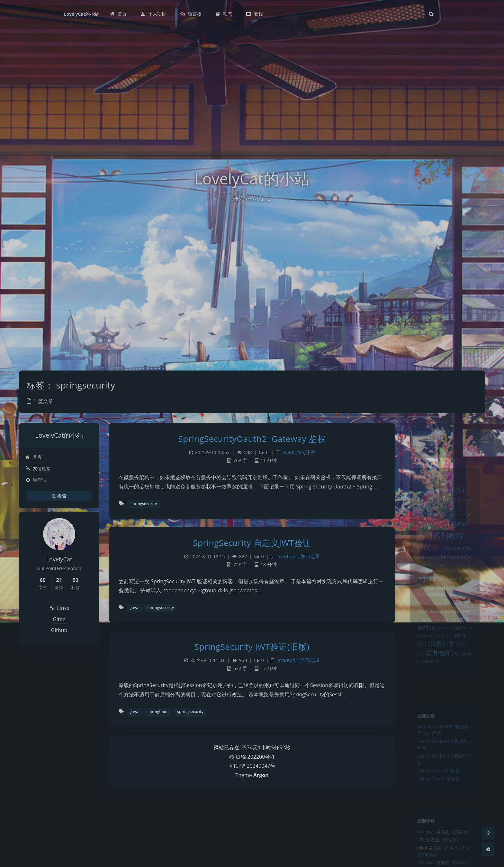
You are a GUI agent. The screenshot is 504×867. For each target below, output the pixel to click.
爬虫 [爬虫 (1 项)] (426, 663)
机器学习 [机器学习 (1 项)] (446, 654)
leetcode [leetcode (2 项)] (426, 571)
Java (134, 608)
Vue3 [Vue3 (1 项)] (446, 625)
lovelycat (423, 835)
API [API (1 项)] (469, 505)
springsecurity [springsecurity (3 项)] (436, 615)
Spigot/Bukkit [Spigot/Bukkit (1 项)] (458, 597)
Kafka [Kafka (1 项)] (437, 562)
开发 (310, 452)
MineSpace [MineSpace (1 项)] (424, 580)
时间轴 (36, 480)
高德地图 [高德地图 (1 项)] (428, 693)
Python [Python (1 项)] (458, 580)
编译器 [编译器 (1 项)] (441, 663)
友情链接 (38, 468)
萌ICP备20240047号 (252, 766)
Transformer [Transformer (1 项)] (425, 625)
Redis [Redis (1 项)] (425, 588)
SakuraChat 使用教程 (437, 781)
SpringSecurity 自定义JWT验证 (252, 543)
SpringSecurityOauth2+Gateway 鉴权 (252, 439)
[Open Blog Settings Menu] (488, 849)
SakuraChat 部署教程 (437, 790)
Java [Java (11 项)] (437, 532)
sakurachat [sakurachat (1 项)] (460, 588)
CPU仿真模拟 (428, 447)
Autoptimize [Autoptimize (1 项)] (425, 514)
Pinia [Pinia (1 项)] (442, 580)
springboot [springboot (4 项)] (434, 605)
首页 (34, 457)
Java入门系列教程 (433, 433)
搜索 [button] (59, 496)
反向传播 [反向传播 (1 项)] (454, 635)
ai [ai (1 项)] (417, 496)
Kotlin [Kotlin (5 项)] (459, 561)
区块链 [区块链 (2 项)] (432, 634)
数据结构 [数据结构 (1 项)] (451, 645)
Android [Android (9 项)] (444, 494)
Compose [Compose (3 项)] (429, 521)
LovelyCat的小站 (81, 14)
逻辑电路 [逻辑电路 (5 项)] (441, 683)
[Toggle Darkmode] (488, 833)
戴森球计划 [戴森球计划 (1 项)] (429, 645)
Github (59, 630)
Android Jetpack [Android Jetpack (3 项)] (438, 505)
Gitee (59, 619)
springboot (158, 712)
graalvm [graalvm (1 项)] (456, 522)
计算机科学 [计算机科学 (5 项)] (443, 672)
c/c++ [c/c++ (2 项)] (447, 513)
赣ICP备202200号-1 (252, 757)
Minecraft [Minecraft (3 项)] (457, 571)
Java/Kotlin (293, 452)
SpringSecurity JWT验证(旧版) (252, 647)
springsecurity (144, 504)
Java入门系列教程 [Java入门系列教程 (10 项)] (443, 546)
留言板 (463, 835)
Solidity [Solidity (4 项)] (428, 596)
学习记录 (310, 556)
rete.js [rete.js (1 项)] (440, 588)
